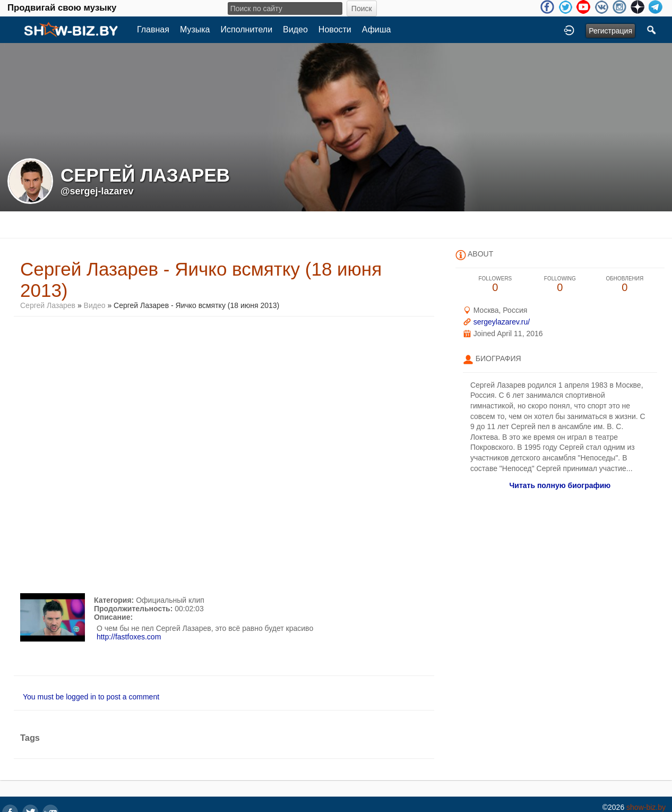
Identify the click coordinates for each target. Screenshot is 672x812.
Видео (295, 29)
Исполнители (247, 29)
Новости (335, 29)
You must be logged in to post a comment (91, 697)
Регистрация (610, 31)
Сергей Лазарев (48, 305)
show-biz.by (646, 807)
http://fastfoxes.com (129, 637)
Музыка (195, 29)
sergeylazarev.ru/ (502, 322)
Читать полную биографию (560, 485)
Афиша (377, 29)
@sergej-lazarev (97, 191)
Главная (153, 29)
